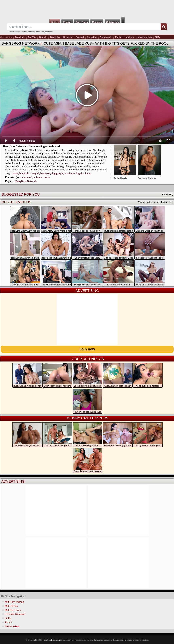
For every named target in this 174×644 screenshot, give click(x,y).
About (8, 622)
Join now (87, 349)
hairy (88, 173)
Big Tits (32, 37)
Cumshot (92, 37)
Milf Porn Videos (14, 602)
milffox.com (54, 640)
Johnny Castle (42, 177)
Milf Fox (87, 9)
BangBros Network (21, 43)
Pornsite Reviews (15, 614)
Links (8, 618)
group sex (49, 32)
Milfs (158, 37)
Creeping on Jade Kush (48, 146)
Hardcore (129, 37)
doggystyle (57, 173)
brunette (45, 173)
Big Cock (20, 37)
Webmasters (12, 626)
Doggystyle (106, 37)
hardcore (70, 173)
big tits (80, 173)
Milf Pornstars (13, 610)
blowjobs (24, 173)
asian (15, 173)
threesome (40, 32)
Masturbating (145, 37)
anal (25, 32)
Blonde (43, 37)
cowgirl (35, 173)
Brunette (68, 37)
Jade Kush (26, 177)
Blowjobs (55, 37)
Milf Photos (11, 606)
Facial (118, 37)
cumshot (31, 32)
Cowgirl (80, 37)
